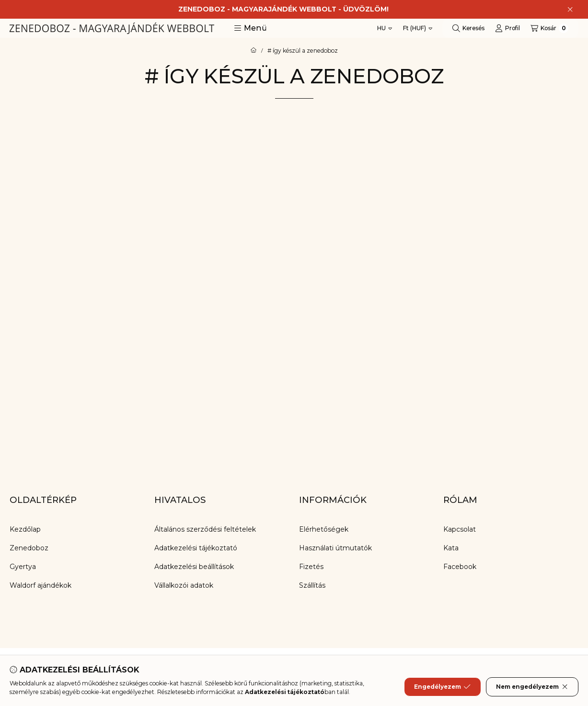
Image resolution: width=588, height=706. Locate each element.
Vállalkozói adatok (184, 585)
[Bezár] (570, 10)
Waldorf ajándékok (40, 585)
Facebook (460, 567)
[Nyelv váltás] (385, 28)
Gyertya (23, 567)
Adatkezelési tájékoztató (196, 548)
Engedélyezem (442, 687)
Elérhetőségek (324, 529)
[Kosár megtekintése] (549, 28)
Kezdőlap (25, 529)
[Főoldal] (254, 51)
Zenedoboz (29, 548)
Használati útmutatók (335, 548)
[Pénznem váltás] (418, 28)
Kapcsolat (460, 529)
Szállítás (312, 585)
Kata (451, 548)
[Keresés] (468, 28)
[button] (250, 28)
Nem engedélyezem (532, 687)
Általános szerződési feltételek (205, 529)
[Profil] (507, 28)
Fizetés (311, 567)
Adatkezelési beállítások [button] (194, 567)
